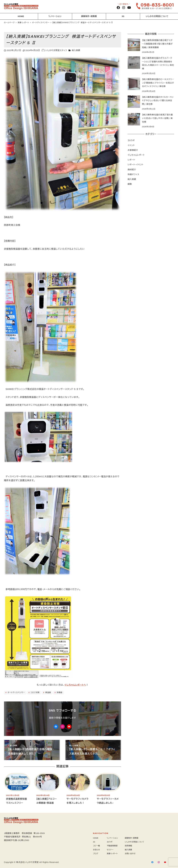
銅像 (130, 184)
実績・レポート (112, 854)
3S (94, 842)
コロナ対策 (35, 692)
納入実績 (76, 50)
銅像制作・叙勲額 (132, 838)
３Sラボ (131, 140)
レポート (131, 160)
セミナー (110, 850)
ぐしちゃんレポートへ (75, 685)
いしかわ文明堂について (134, 842)
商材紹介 (132, 170)
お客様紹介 (133, 150)
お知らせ (96, 850)
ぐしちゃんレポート (136, 155)
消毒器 (59, 692)
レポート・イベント (136, 165)
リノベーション (112, 838)
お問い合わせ (130, 854)
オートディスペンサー (16, 692)
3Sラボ (110, 842)
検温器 (48, 692)
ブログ (96, 854)
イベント (131, 145)
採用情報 (128, 846)
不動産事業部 (112, 846)
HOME (96, 838)
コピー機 (96, 846)
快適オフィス (133, 174)
